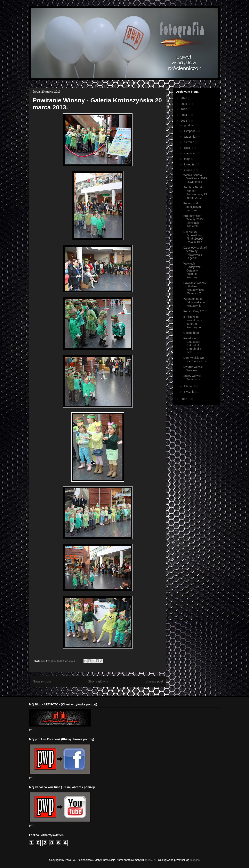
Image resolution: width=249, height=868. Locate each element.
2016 (184, 109)
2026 (184, 98)
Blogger (194, 860)
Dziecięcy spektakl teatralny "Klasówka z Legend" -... (195, 253)
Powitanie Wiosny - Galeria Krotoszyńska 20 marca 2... (195, 288)
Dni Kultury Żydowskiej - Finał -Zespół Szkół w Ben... (194, 237)
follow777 (151, 860)
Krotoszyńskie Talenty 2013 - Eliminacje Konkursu (194, 221)
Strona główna (98, 681)
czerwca (190, 153)
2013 (184, 121)
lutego (188, 386)
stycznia (190, 392)
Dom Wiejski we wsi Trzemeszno (195, 359)
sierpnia (189, 142)
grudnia (189, 125)
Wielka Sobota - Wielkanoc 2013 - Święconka (195, 179)
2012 (184, 399)
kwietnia (190, 164)
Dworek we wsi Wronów (193, 368)
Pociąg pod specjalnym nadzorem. (192, 207)
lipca (187, 148)
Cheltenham (191, 333)
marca (188, 170)
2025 (184, 104)
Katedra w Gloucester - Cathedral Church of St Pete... (193, 345)
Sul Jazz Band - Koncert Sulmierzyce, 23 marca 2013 (195, 192)
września (190, 137)
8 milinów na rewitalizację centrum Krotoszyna (193, 322)
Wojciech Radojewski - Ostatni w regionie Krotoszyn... (193, 270)
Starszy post (154, 681)
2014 (184, 115)
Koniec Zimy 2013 (195, 311)
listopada (190, 131)
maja (187, 159)
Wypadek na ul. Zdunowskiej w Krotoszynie (194, 302)
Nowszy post (42, 681)
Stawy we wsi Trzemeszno (193, 377)
